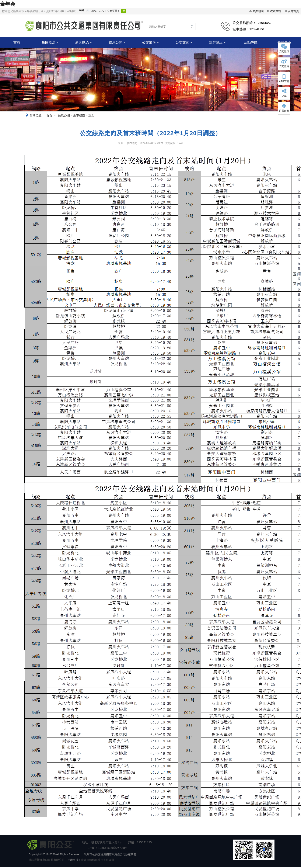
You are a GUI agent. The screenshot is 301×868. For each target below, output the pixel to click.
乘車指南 (79, 116)
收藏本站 (276, 11)
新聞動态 (84, 42)
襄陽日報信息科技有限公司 (98, 860)
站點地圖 (258, 11)
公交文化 (184, 42)
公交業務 (150, 42)
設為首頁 (293, 11)
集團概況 (50, 42)
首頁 (17, 42)
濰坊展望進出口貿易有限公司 (47, 860)
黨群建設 (217, 42)
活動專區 (251, 42)
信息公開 (117, 42)
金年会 (8, 4)
